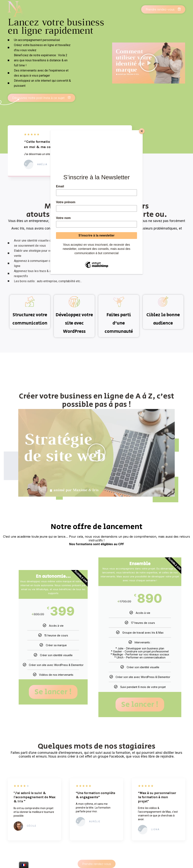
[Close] (142, 131)
